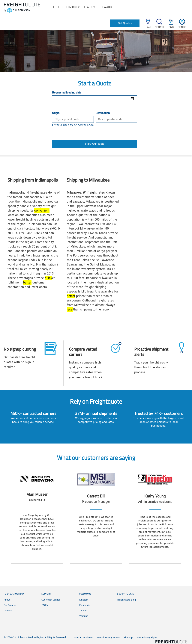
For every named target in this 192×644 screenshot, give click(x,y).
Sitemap (128, 638)
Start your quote (95, 144)
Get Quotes (125, 23)
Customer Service (51, 600)
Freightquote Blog (126, 600)
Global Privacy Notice (109, 638)
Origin (56, 113)
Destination (103, 113)
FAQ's (45, 605)
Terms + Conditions (83, 638)
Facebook (84, 605)
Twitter (83, 611)
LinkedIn (84, 600)
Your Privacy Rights (147, 638)
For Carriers (10, 605)
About (7, 600)
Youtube (84, 616)
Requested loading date (67, 93)
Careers (8, 611)
